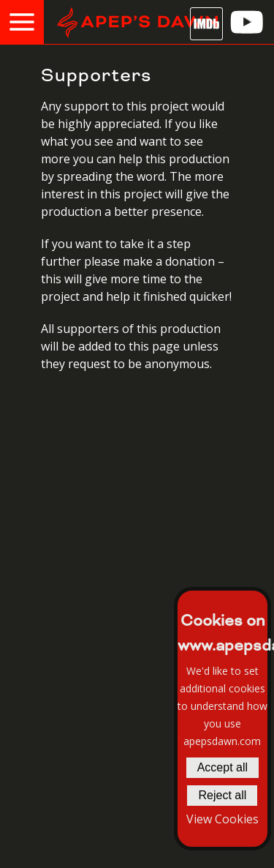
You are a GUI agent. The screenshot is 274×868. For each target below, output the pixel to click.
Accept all (222, 767)
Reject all (222, 795)
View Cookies (222, 819)
